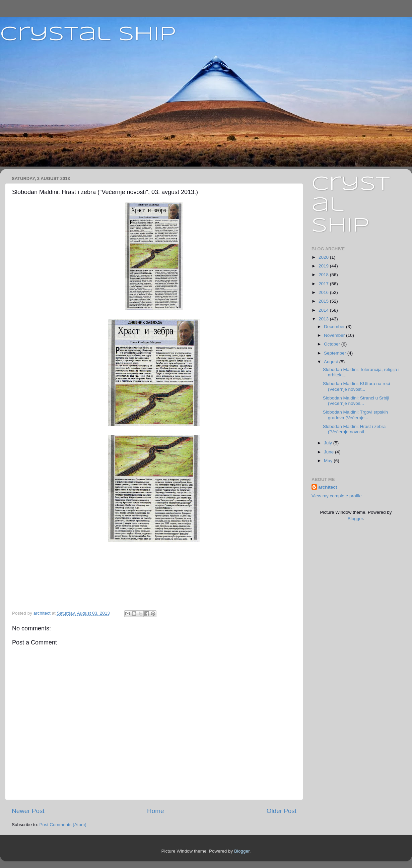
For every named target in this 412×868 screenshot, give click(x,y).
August (332, 362)
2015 (324, 301)
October (333, 344)
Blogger (355, 519)
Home (155, 811)
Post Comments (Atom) (63, 825)
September (336, 353)
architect (328, 487)
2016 (324, 292)
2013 (324, 319)
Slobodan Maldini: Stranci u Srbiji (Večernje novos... (356, 401)
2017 (324, 284)
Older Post (282, 811)
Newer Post (28, 811)
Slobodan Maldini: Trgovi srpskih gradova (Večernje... (355, 415)
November (335, 335)
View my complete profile (337, 496)
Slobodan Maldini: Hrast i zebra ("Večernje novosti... (354, 429)
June (329, 452)
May (329, 461)
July (329, 443)
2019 (324, 266)
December (335, 327)
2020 (324, 257)
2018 (324, 275)
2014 (324, 310)
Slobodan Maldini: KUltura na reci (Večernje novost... (356, 386)
